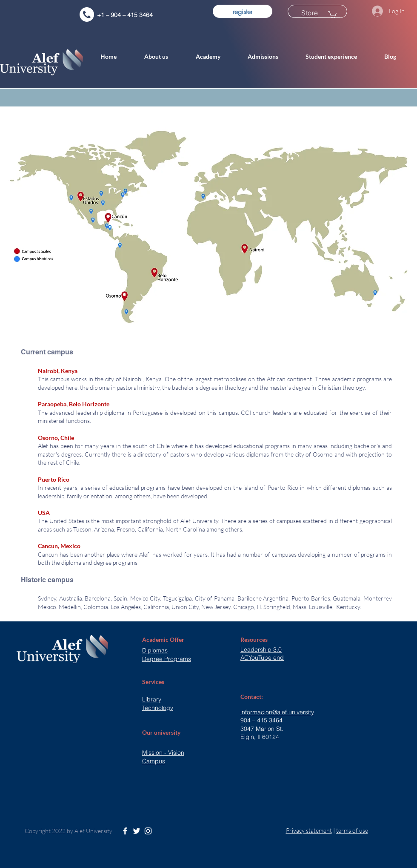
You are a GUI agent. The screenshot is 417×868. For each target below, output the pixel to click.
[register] (243, 11)
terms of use (352, 830)
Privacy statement (309, 830)
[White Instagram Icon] (148, 831)
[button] (164, 57)
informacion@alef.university (277, 712)
